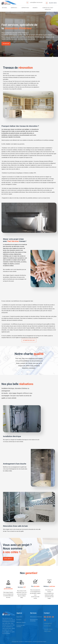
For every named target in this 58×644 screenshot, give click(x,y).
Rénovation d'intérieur (36, 617)
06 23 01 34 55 (53, 3)
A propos (19, 620)
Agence (35, 8)
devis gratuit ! (8, 559)
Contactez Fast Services (48, 9)
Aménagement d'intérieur (34, 620)
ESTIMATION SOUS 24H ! (29, 340)
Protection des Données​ (21, 626)
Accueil (5, 8)
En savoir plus (6, 44)
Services (14, 8)
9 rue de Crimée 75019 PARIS (48, 630)
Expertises (25, 8)
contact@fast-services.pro (36, 2)
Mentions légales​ (21, 622)
